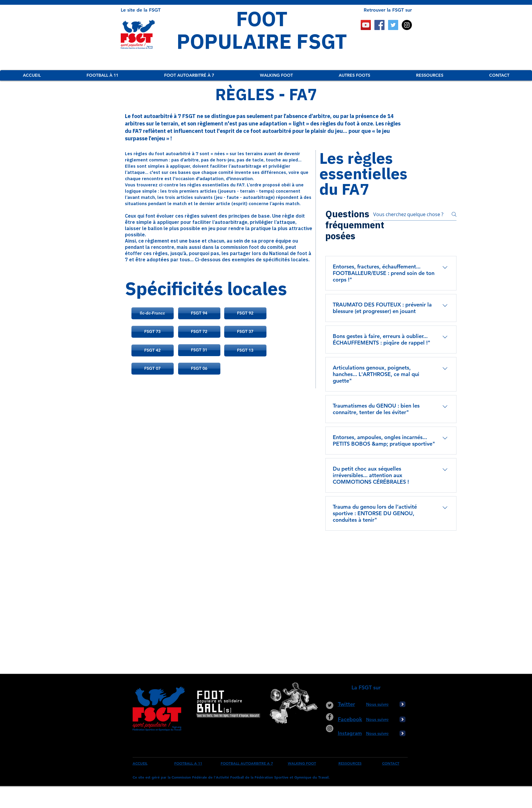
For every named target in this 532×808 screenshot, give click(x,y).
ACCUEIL (140, 763)
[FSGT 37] (245, 332)
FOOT (262, 18)
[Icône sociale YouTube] (366, 25)
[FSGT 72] (199, 332)
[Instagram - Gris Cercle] (330, 728)
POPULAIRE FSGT (262, 41)
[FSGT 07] (153, 369)
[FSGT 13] (245, 350)
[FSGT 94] (199, 313)
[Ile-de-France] (153, 313)
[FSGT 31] (199, 350)
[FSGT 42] (153, 350)
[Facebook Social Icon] (379, 25)
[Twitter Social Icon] (393, 25)
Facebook (350, 719)
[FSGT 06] (199, 369)
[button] (102, 75)
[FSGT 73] (153, 332)
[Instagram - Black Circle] (407, 25)
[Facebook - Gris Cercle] (330, 717)
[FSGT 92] (245, 313)
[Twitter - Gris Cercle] (330, 705)
